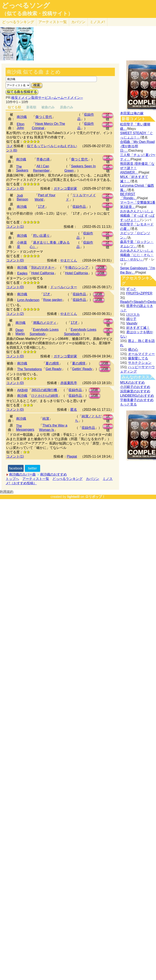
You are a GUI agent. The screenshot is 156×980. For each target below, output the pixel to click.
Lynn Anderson (28, 300)
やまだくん (69, 260)
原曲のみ (67, 107)
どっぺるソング (26, 5)
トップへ (12, 479)
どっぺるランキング (67, 479)
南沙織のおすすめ (53, 474)
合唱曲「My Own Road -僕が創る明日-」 (137, 146)
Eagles (22, 273)
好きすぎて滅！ (138, 328)
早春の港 (43, 159)
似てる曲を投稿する (22, 92)
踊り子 (131, 319)
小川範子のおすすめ (135, 387)
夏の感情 (52, 363)
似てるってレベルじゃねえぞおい (52, 146)
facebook (16, 468)
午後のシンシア (77, 267)
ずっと (131, 289)
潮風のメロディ (45, 323)
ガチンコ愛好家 (65, 188)
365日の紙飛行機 (44, 390)
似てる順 (14, 107)
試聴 (108, 116)
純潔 (46, 419)
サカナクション (140, 363)
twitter (32, 468)
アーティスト (53, 22)
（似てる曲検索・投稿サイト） (37, 14)
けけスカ (133, 315)
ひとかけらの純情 (45, 396)
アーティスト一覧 (36, 479)
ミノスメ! (97, 22)
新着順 (31, 107)
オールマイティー (141, 354)
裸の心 (133, 350)
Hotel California (42, 273)
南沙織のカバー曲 (22, 474)
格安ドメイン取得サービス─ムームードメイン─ (47, 98)
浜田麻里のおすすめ (135, 391)
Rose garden (53, 300)
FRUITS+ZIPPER (139, 293)
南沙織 (22, 117)
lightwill (73, 497)
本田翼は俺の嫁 (132, 113)
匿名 (74, 410)
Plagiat (72, 456)
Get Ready (53, 369)
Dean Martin (20, 332)
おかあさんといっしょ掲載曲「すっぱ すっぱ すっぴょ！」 (137, 216)
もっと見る (128, 404)
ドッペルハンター (64, 287)
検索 (37, 85)
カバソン (78, 22)
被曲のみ (48, 107)
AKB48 (22, 390)
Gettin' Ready (82, 369)
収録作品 (79, 207)
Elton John (20, 126)
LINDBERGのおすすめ (137, 396)
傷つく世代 (44, 117)
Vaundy (132, 323)
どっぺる (18, 22)
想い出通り (41, 236)
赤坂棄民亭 (69, 383)
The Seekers (22, 168)
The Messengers (25, 428)
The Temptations (29, 369)
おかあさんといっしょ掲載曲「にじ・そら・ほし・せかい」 (137, 255)
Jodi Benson (22, 197)
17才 (42, 207)
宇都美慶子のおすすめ (137, 400)
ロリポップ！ (95, 497)
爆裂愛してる (138, 358)
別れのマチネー (43, 267)
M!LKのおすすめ (132, 382)
